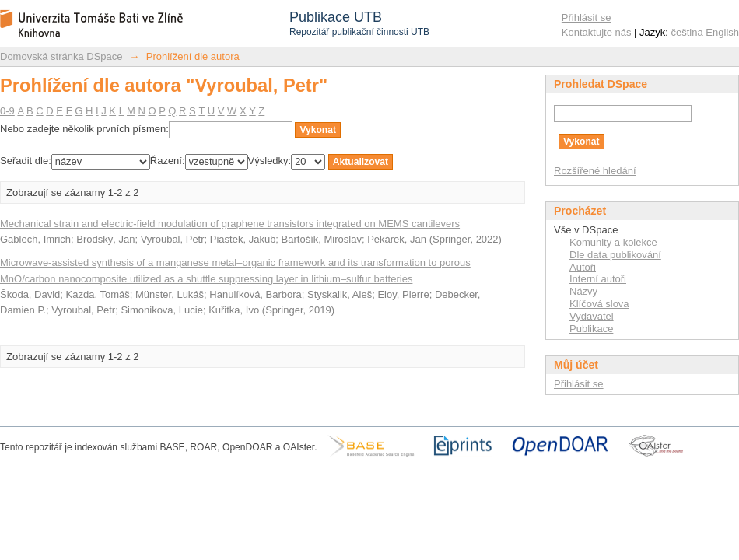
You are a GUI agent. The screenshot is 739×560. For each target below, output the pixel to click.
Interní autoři (598, 279)
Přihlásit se (587, 17)
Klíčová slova (599, 304)
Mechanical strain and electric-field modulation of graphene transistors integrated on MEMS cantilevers (230, 224)
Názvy (583, 291)
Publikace (591, 329)
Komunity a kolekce (613, 242)
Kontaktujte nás (597, 32)
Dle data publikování (615, 255)
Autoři (583, 267)
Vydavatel (592, 316)
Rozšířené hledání (595, 171)
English (722, 32)
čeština (687, 32)
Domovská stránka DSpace (61, 56)
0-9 (7, 111)
